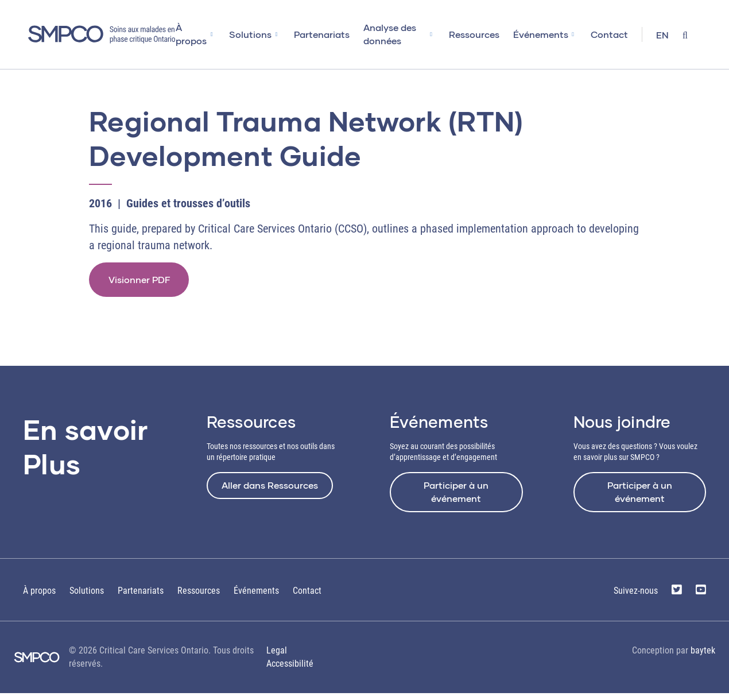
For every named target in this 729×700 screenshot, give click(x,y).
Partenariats (334, 34)
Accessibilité (290, 670)
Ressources (474, 34)
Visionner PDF (143, 282)
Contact (609, 34)
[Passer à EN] (662, 36)
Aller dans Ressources (270, 491)
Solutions (263, 34)
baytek (703, 657)
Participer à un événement (456, 498)
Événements (541, 34)
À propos (204, 34)
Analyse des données (396, 34)
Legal (277, 657)
